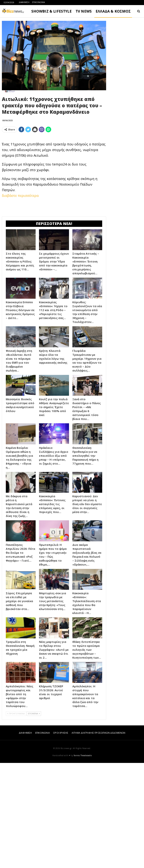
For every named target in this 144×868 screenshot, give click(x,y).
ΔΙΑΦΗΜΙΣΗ (24, 2)
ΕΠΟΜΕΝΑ (34, 819)
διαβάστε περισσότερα (20, 248)
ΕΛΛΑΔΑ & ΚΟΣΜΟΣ (113, 11)
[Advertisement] (54, 162)
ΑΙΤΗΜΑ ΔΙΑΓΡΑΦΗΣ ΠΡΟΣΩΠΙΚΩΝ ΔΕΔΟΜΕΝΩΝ (98, 838)
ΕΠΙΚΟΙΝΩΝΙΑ (38, 2)
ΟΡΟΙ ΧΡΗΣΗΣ (61, 838)
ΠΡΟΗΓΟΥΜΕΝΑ (16, 819)
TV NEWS (84, 11)
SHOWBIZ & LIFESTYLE (51, 11)
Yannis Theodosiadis (83, 860)
